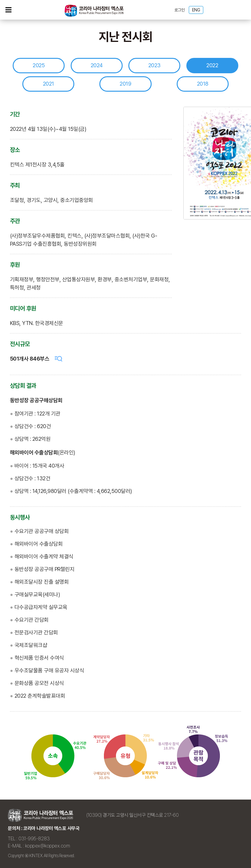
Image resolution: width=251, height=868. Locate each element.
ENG (196, 10)
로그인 (180, 10)
